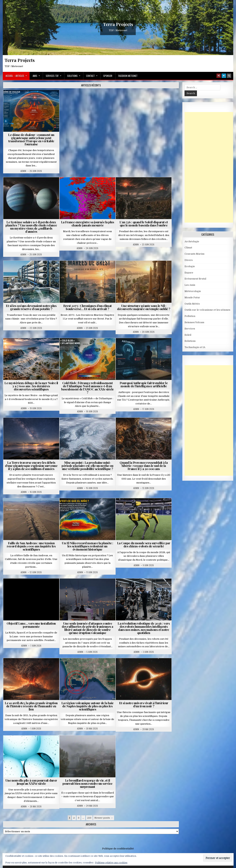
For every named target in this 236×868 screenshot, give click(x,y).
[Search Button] (229, 76)
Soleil (188, 335)
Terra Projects (118, 24)
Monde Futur (192, 297)
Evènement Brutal (195, 279)
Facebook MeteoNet (128, 76)
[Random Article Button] (219, 76)
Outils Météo (192, 304)
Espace (189, 273)
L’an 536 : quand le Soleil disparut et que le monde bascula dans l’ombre (144, 224)
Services (190, 329)
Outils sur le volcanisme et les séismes (207, 310)
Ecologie (190, 266)
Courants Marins (195, 254)
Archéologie (192, 241)
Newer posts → (104, 818)
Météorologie (193, 291)
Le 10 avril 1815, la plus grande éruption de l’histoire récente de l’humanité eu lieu (31, 706)
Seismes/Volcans (194, 322)
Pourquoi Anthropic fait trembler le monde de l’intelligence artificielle (144, 384)
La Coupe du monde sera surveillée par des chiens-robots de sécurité (144, 545)
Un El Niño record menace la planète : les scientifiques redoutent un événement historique (87, 546)
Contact (90, 76)
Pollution (190, 316)
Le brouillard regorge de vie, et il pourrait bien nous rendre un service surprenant (87, 783)
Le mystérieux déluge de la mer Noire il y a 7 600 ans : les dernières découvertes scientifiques (31, 386)
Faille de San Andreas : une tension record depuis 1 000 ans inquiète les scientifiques (31, 546)
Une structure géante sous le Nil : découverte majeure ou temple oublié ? (144, 307)
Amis (35, 76)
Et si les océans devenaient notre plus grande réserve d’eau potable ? (31, 307)
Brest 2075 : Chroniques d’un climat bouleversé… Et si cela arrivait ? (87, 307)
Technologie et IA (195, 347)
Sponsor (108, 76)
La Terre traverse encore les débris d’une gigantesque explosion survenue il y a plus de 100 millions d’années (31, 466)
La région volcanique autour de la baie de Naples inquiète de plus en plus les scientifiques (87, 706)
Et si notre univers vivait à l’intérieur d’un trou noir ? (144, 704)
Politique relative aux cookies (111, 863)
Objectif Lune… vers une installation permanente (31, 625)
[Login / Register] (224, 76)
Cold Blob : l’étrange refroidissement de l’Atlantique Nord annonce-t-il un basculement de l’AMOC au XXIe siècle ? (87, 388)
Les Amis (190, 285)
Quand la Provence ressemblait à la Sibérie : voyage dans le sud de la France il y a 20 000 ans (144, 466)
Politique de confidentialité (118, 849)
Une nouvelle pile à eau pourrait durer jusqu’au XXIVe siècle (31, 782)
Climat (188, 248)
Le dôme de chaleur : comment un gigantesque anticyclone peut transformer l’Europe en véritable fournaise (31, 139)
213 (89, 818)
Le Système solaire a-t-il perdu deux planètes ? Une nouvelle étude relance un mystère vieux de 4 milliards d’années (31, 227)
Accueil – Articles (15, 76)
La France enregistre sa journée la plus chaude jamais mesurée (88, 224)
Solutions (72, 76)
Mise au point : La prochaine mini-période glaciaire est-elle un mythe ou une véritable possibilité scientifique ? (87, 466)
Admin (23, 171)
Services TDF (52, 76)
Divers (189, 260)
